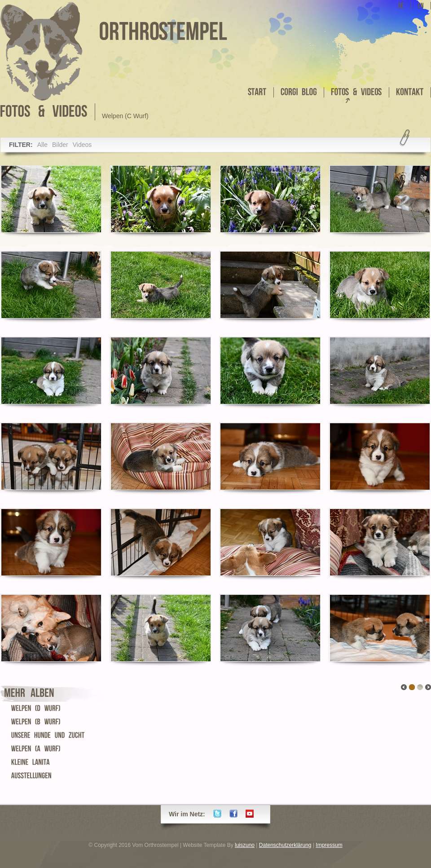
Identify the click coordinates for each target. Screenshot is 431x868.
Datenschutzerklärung (285, 845)
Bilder (60, 145)
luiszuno (245, 845)
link (420, 687)
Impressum (329, 845)
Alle (42, 145)
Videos (82, 145)
